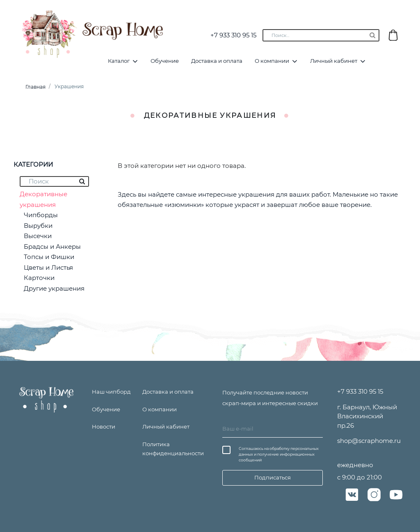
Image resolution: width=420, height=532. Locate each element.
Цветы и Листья (48, 267)
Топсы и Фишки (49, 257)
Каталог (119, 61)
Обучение (165, 61)
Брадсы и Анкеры (52, 247)
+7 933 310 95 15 (233, 35)
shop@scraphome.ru (369, 441)
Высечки (38, 236)
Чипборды (41, 215)
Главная (35, 87)
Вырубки (38, 226)
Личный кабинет (334, 61)
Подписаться (273, 477)
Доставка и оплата (217, 61)
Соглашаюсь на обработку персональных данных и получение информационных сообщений (279, 454)
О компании (272, 61)
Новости (104, 427)
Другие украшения (54, 288)
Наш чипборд (111, 392)
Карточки (39, 278)
